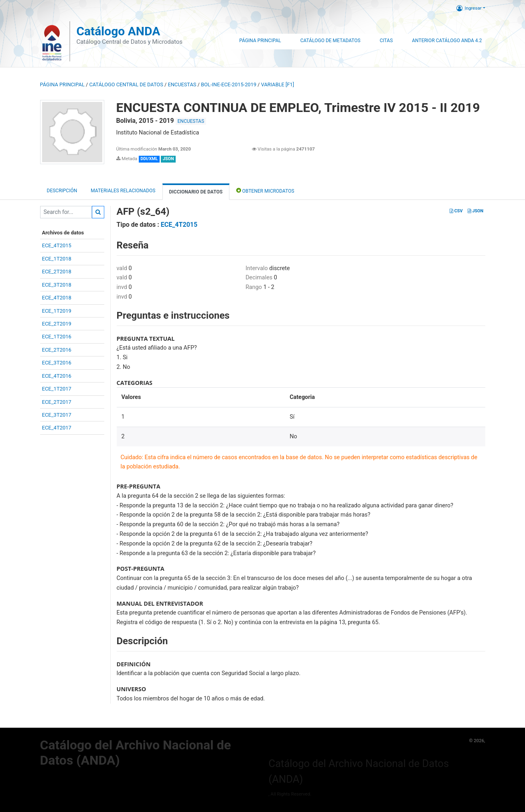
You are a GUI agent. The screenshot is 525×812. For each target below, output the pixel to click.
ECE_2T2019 (57, 324)
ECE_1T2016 (57, 337)
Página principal (62, 84)
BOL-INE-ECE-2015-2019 (229, 84)
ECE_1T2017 (57, 389)
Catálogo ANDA (118, 31)
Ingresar (469, 8)
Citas (386, 41)
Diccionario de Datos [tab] (196, 192)
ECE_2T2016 (57, 350)
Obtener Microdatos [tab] (265, 190)
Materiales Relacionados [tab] (123, 191)
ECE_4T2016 (57, 376)
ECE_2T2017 (57, 402)
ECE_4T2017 (57, 428)
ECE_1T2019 (57, 311)
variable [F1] (278, 84)
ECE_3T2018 (57, 285)
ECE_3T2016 (57, 363)
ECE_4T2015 (57, 245)
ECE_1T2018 (57, 259)
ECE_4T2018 (57, 298)
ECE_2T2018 (57, 272)
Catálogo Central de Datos (126, 84)
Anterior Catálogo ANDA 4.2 (447, 41)
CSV (456, 211)
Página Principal (260, 41)
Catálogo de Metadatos (330, 41)
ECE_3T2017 (57, 415)
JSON (475, 211)
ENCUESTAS (182, 84)
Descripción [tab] (62, 191)
